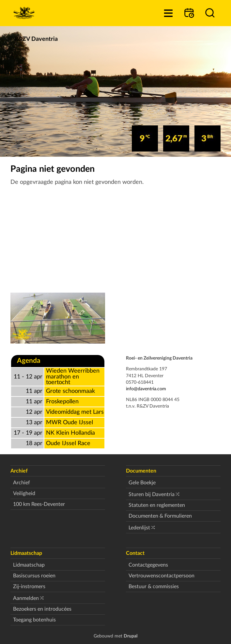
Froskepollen (62, 402)
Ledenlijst (139, 528)
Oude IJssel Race (68, 443)
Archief (22, 483)
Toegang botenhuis (34, 620)
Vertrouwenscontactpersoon (162, 576)
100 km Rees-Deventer (39, 504)
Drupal (131, 636)
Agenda (29, 361)
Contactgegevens (148, 565)
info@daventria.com (146, 389)
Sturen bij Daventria (152, 494)
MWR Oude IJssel (69, 422)
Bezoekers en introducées (42, 609)
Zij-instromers (29, 587)
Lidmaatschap (29, 565)
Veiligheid (24, 493)
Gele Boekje (142, 483)
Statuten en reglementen (157, 505)
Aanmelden (26, 598)
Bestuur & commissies (154, 587)
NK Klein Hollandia (70, 433)
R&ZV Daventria (36, 39)
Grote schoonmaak (70, 391)
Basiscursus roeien (34, 576)
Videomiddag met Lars (75, 412)
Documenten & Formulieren (160, 516)
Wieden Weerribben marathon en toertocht (73, 377)
